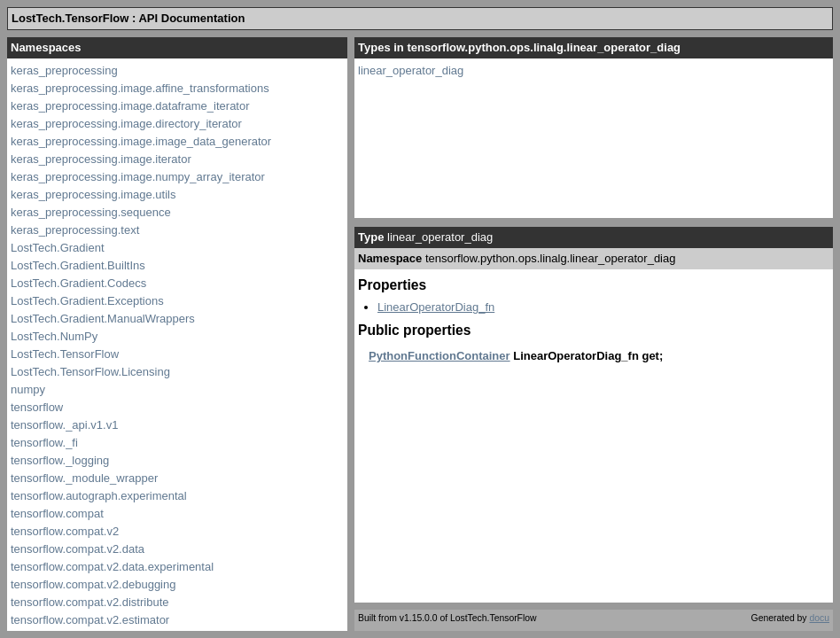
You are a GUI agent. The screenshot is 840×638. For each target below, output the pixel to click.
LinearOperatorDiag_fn (436, 307)
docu (819, 618)
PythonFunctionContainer (439, 356)
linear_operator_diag (411, 70)
